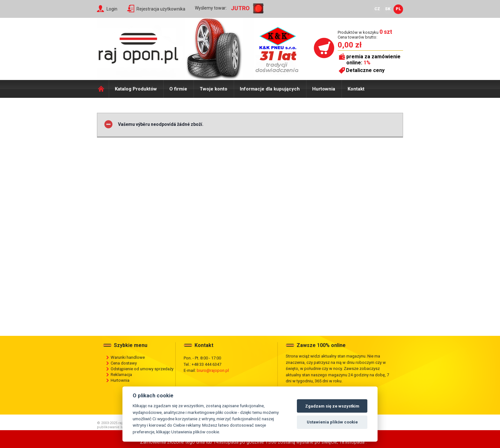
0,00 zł (350, 45)
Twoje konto (213, 89)
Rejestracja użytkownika (161, 9)
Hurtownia (324, 89)
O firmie (178, 89)
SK (388, 9)
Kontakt (356, 89)
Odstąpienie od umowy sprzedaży (142, 369)
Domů (103, 89)
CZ (377, 9)
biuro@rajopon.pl (213, 370)
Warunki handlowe (128, 357)
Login (112, 9)
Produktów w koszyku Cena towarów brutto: (365, 35)
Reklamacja (121, 375)
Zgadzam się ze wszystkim (332, 406)
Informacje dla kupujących (270, 89)
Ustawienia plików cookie (332, 422)
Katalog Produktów (136, 89)
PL (398, 9)
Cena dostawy (124, 363)
